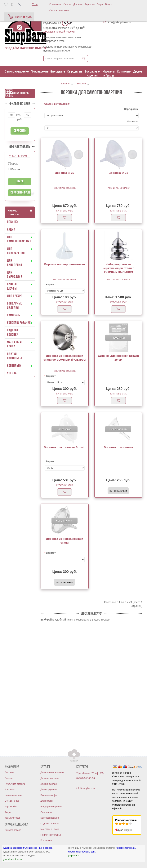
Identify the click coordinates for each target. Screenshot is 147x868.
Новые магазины (13, 795)
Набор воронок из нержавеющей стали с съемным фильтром (118, 268)
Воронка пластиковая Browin (65, 447)
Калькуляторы (20, 93)
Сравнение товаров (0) (57, 104)
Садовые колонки (50, 824)
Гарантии (90, 4)
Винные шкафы (49, 795)
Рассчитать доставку (65, 188)
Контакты (64, 11)
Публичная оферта (15, 784)
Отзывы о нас (12, 801)
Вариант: (51, 285)
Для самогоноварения (52, 772)
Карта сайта (11, 807)
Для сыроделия (49, 790)
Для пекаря (47, 801)
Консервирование (50, 818)
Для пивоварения (50, 778)
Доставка (78, 4)
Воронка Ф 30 (65, 173)
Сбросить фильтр (21, 193)
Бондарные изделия (51, 807)
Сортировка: (131, 109)
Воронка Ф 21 (118, 173)
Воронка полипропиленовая (65, 264)
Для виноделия (49, 784)
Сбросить (20, 131)
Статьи (53, 11)
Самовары (46, 812)
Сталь (13, 164)
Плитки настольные (51, 835)
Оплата (67, 4)
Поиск (20, 182)
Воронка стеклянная (118, 447)
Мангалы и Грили (50, 829)
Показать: (133, 122)
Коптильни (46, 840)
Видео (109, 4)
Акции (100, 4)
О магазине (56, 4)
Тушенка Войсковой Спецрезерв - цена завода (28, 848)
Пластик (14, 169)
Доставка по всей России (59, 32)
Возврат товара (13, 830)
